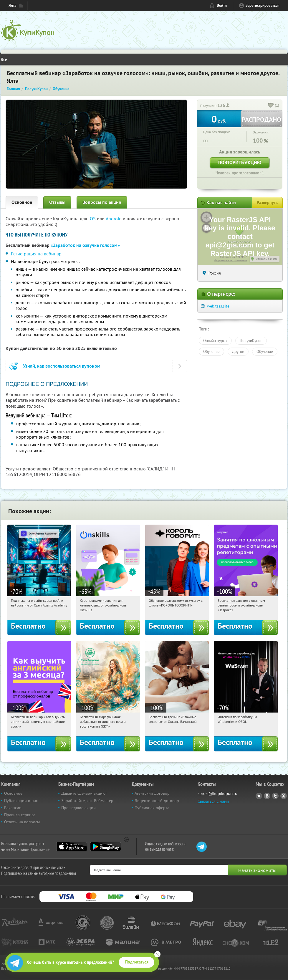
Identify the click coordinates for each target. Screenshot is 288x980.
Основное (22, 202)
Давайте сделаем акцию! (84, 793)
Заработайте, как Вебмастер (87, 801)
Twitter (275, 796)
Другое (238, 351)
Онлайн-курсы (215, 341)
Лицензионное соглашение (231, 260)
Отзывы (57, 202)
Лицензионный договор (157, 801)
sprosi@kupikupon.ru (217, 793)
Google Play (106, 847)
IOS (93, 219)
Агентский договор (152, 793)
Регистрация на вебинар (36, 254)
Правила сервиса (20, 815)
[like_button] (271, 106)
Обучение (211, 351)
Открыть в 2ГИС (266, 259)
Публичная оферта (152, 808)
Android (114, 219)
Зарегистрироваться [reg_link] (263, 5)
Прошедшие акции (78, 808)
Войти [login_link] (222, 5)
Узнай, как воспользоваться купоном (62, 366)
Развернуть (267, 203)
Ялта (12, 5)
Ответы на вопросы (22, 822)
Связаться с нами (213, 801)
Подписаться (137, 962)
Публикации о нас (21, 801)
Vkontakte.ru (267, 796)
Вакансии (13, 808)
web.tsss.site (218, 306)
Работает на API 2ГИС (234, 257)
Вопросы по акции (102, 202)
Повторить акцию (240, 162)
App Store (72, 847)
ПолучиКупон (251, 341)
